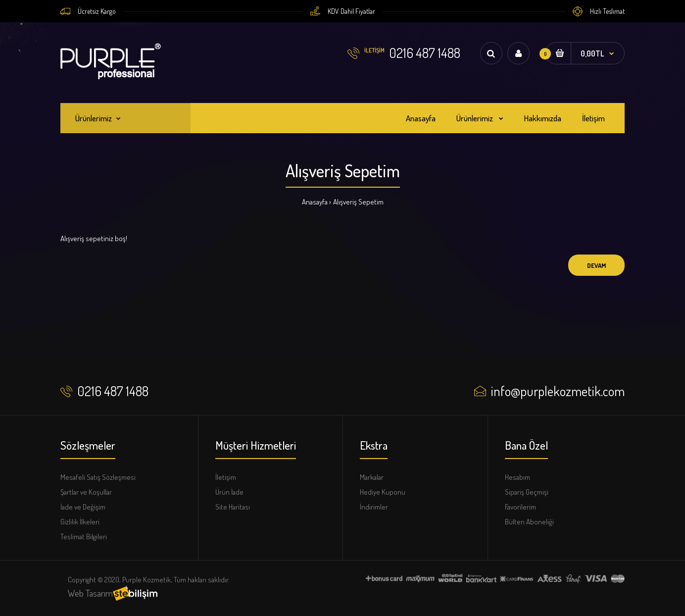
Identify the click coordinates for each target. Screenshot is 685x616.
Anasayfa (315, 202)
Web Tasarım (90, 593)
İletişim (226, 477)
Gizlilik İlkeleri (80, 522)
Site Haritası (233, 507)
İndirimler (374, 507)
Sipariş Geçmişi (527, 492)
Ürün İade (229, 492)
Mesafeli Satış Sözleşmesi (98, 477)
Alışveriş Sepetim (358, 202)
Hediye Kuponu (383, 492)
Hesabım (517, 477)
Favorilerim (520, 507)
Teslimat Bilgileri (84, 537)
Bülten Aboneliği (529, 522)
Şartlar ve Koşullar (86, 492)
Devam (596, 265)
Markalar (372, 477)
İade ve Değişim (83, 507)
